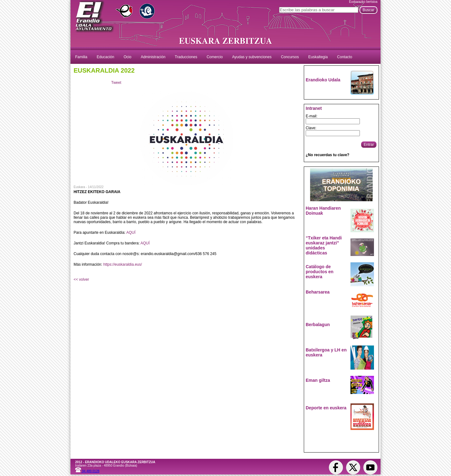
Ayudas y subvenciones (252, 57)
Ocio (128, 57)
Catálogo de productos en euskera (320, 272)
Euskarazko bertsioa (363, 2)
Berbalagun (318, 325)
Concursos (290, 57)
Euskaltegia (318, 57)
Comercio (215, 57)
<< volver (81, 279)
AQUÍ (131, 233)
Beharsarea (318, 292)
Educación (106, 57)
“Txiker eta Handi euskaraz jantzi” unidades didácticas (324, 245)
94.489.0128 (87, 471)
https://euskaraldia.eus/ (123, 264)
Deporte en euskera (326, 408)
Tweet (116, 83)
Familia (81, 57)
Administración (153, 57)
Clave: (311, 128)
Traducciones (186, 57)
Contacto (345, 57)
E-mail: (311, 116)
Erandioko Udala (323, 80)
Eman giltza (318, 380)
